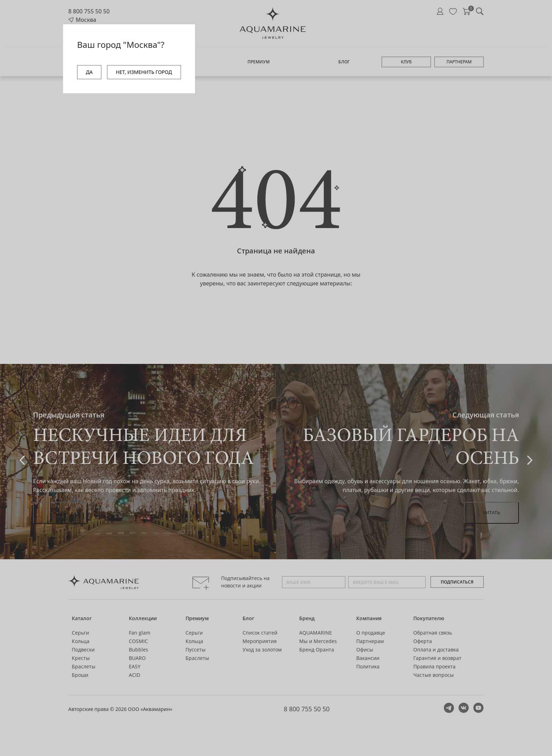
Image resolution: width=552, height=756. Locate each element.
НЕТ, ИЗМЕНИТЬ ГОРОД (144, 72)
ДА (89, 72)
